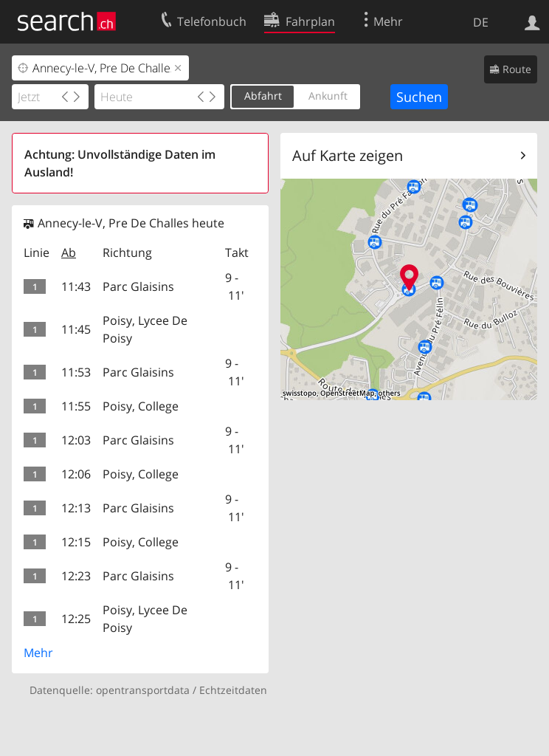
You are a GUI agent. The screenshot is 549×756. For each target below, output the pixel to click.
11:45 (76, 329)
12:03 (76, 440)
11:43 (76, 286)
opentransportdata (143, 690)
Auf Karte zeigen (348, 155)
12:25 (76, 619)
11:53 (76, 372)
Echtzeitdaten (233, 690)
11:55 (76, 406)
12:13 (76, 508)
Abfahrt (263, 96)
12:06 (76, 474)
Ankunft (328, 96)
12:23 (76, 576)
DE (481, 22)
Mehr (38, 653)
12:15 (76, 542)
